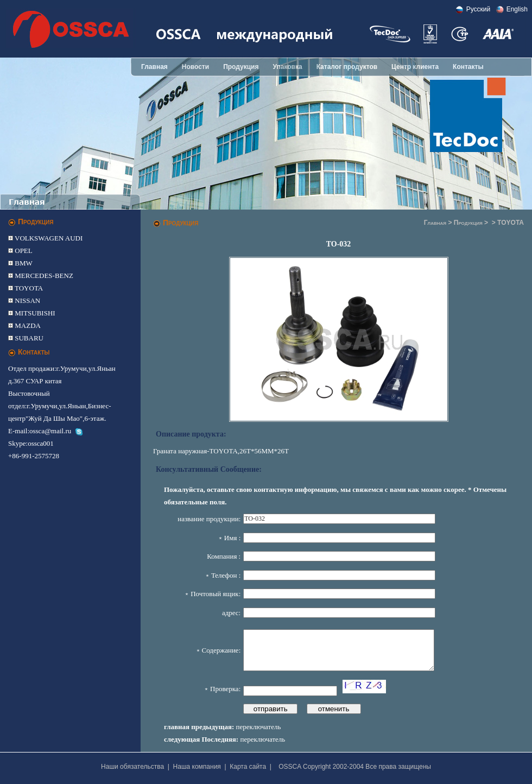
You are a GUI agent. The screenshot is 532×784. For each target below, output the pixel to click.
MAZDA (27, 325)
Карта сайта (248, 767)
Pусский (479, 9)
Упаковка (287, 67)
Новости (195, 67)
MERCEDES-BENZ (43, 276)
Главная (154, 67)
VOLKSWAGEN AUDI (48, 238)
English (517, 9)
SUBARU (28, 338)
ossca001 (41, 443)
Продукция (241, 67)
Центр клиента (415, 67)
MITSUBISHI (34, 313)
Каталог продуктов (347, 67)
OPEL (23, 251)
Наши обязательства (132, 767)
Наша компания (197, 767)
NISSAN (27, 301)
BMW (23, 263)
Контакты (468, 67)
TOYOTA (28, 288)
